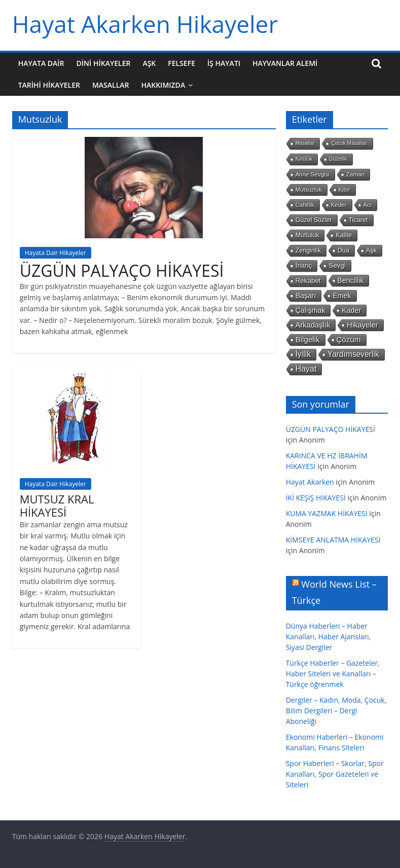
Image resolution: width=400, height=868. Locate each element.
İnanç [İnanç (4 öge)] (304, 265)
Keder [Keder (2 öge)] (339, 205)
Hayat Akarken (310, 482)
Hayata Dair (41, 63)
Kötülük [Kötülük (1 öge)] (304, 159)
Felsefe (181, 63)
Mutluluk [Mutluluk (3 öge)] (307, 235)
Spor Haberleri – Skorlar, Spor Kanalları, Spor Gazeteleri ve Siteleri (335, 774)
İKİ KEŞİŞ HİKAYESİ (316, 498)
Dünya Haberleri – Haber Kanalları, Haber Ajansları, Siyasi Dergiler (329, 637)
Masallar (111, 85)
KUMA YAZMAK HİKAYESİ (327, 513)
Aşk (149, 63)
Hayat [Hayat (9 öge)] (306, 369)
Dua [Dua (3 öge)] (343, 250)
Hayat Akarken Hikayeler (145, 24)
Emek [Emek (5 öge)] (342, 296)
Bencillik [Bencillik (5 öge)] (351, 280)
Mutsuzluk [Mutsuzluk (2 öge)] (309, 190)
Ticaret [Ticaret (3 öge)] (358, 220)
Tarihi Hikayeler (49, 85)
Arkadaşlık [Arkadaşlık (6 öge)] (313, 325)
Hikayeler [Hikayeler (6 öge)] (362, 325)
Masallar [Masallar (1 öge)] (305, 143)
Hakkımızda (163, 85)
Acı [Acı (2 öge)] (368, 205)
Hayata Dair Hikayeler (56, 253)
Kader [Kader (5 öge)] (351, 310)
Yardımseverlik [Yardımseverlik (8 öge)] (353, 354)
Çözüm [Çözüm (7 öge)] (349, 339)
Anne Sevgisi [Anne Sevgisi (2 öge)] (313, 174)
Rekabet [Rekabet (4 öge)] (308, 281)
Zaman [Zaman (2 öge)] (355, 174)
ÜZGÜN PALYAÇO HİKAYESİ (122, 270)
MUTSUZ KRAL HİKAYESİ (57, 505)
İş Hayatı (224, 63)
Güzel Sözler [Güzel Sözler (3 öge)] (314, 220)
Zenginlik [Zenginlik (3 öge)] (308, 250)
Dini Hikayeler (104, 63)
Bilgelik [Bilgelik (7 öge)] (308, 339)
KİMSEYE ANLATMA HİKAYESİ (333, 540)
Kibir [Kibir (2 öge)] (344, 190)
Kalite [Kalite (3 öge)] (343, 235)
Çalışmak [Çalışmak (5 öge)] (311, 310)
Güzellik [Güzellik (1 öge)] (338, 159)
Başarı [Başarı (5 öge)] (306, 296)
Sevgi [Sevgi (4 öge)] (337, 265)
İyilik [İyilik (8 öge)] (303, 354)
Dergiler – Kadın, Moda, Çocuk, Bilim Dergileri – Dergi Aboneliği (336, 711)
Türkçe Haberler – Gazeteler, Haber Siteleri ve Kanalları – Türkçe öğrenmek (333, 674)
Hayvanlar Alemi (285, 63)
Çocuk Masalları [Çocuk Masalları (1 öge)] (349, 143)
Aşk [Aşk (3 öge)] (371, 250)
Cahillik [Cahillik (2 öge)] (305, 205)
